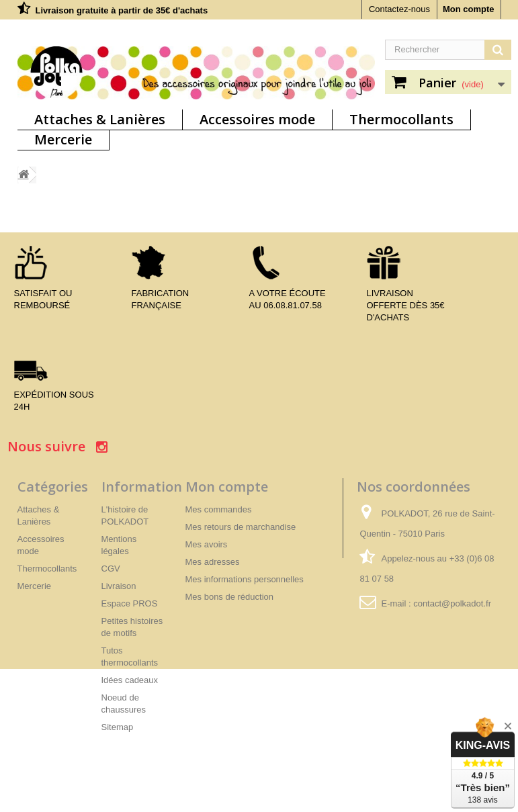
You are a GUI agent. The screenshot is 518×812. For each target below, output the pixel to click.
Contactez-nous (399, 9)
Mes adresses (213, 562)
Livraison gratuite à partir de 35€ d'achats (122, 10)
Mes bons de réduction (230, 597)
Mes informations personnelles (245, 579)
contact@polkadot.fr (452, 603)
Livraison (119, 586)
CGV (111, 569)
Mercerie (63, 139)
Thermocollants (401, 119)
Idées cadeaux (130, 680)
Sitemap (118, 727)
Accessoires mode (257, 119)
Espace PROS (130, 603)
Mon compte (469, 9)
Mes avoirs (207, 544)
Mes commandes (219, 509)
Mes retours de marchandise (241, 527)
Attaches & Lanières (100, 119)
